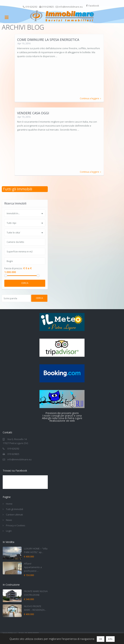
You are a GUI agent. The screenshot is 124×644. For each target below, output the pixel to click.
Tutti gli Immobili (17, 189)
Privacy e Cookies (16, 525)
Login (9, 531)
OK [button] (101, 639)
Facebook (94, 6)
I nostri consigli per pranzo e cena (62, 416)
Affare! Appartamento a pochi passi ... (33, 567)
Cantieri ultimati (14, 515)
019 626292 (31, 7)
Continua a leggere (90, 99)
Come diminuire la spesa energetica (48, 40)
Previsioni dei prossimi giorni (62, 413)
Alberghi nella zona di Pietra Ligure (62, 418)
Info (110, 639)
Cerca (25, 283)
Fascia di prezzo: (13, 268)
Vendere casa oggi (33, 113)
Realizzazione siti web (62, 421)
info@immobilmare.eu (71, 7)
